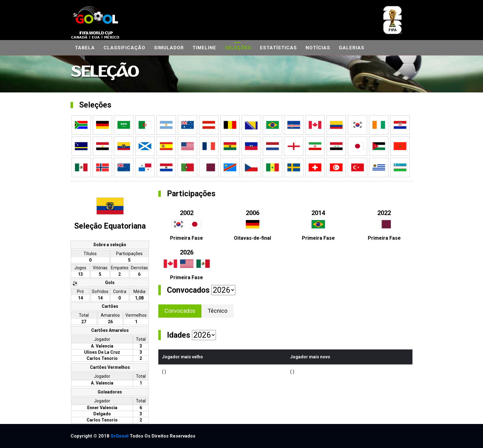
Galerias (352, 48)
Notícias (318, 48)
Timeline (204, 48)
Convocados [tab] (180, 311)
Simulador (169, 48)
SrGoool (120, 436)
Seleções (238, 48)
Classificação (124, 48)
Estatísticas (278, 48)
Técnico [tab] (217, 311)
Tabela (85, 48)
